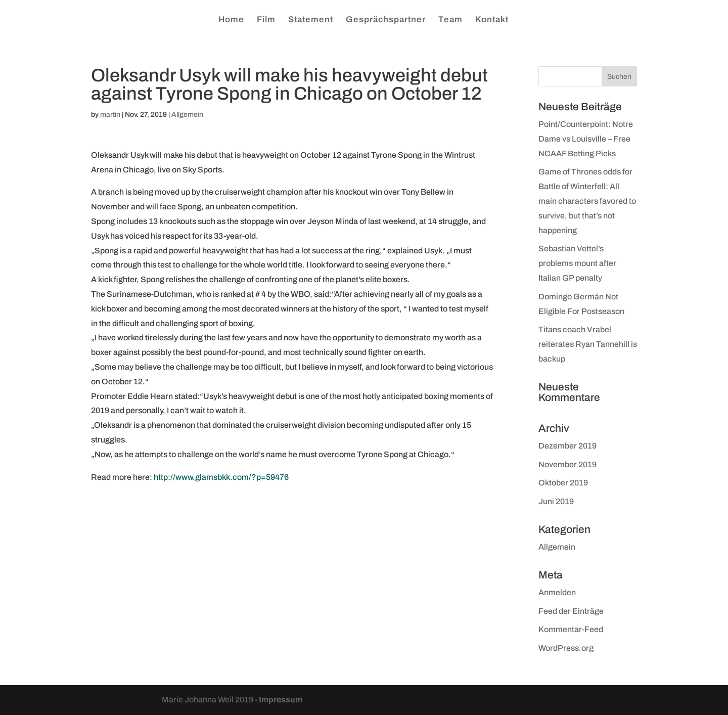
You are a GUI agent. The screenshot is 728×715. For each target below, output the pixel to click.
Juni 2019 (556, 501)
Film (266, 20)
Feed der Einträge (571, 611)
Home (231, 20)
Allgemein (187, 115)
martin (110, 115)
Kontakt (492, 20)
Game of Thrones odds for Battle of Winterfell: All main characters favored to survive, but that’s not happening (587, 201)
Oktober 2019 (563, 483)
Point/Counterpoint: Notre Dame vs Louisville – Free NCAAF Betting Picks (586, 139)
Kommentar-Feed (571, 629)
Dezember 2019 (567, 446)
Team (450, 20)
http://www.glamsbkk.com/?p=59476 (221, 477)
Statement (311, 20)
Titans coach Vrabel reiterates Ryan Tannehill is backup (588, 344)
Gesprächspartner (386, 20)
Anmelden (557, 592)
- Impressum (279, 700)
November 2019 (567, 464)
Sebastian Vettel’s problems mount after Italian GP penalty (577, 263)
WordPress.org (566, 648)
